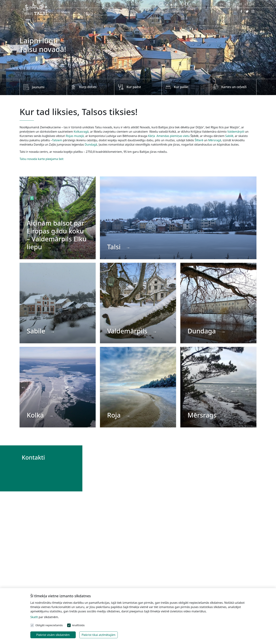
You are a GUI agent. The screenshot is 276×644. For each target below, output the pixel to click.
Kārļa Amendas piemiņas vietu (169, 136)
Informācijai (181, 12)
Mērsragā (215, 140)
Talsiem (57, 140)
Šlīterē (199, 140)
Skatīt (34, 617)
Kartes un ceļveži (234, 87)
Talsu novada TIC (158, 12)
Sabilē (229, 136)
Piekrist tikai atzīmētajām (99, 635)
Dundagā (91, 145)
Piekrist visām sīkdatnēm (53, 635)
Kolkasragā (81, 132)
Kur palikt (181, 87)
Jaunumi (38, 87)
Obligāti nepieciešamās (49, 625)
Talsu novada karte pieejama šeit (42, 159)
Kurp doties (88, 87)
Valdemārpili (236, 132)
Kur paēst (134, 87)
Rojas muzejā (75, 136)
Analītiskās (78, 625)
